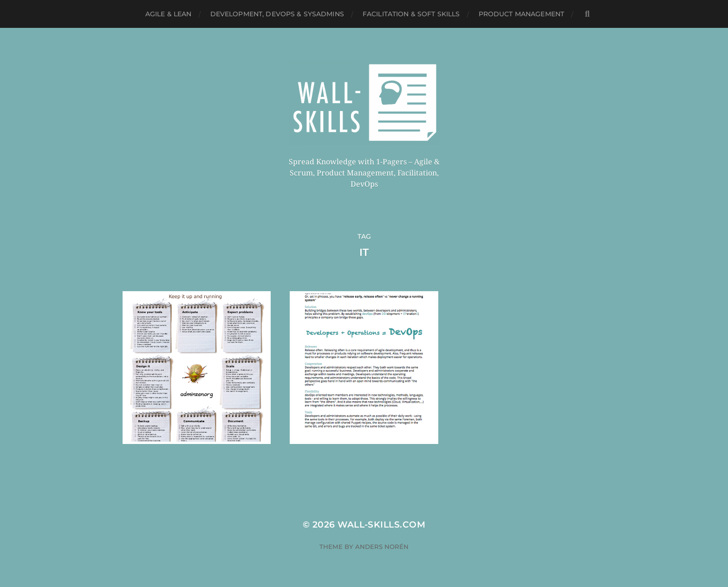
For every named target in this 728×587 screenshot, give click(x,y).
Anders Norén (382, 547)
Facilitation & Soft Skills (411, 14)
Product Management (522, 14)
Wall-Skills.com (381, 525)
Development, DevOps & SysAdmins (277, 14)
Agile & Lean (169, 14)
